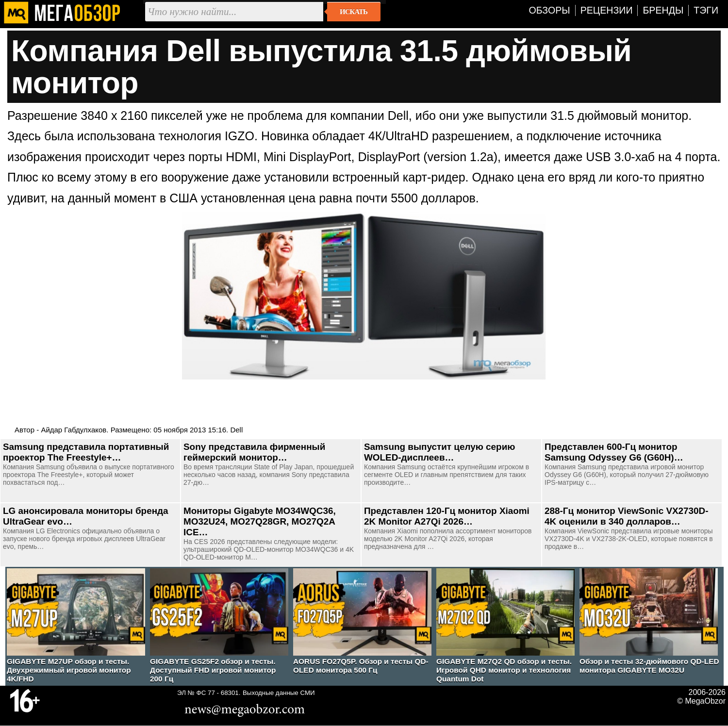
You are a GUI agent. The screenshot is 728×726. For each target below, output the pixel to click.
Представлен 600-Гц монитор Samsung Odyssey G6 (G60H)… (614, 452)
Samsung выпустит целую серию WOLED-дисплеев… (439, 452)
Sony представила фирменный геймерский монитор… (254, 452)
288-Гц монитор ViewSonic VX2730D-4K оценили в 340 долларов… (627, 516)
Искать (354, 12)
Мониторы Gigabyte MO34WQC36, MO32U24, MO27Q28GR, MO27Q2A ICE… (260, 521)
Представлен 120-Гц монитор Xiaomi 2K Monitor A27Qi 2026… (447, 516)
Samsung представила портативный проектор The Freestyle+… (86, 452)
